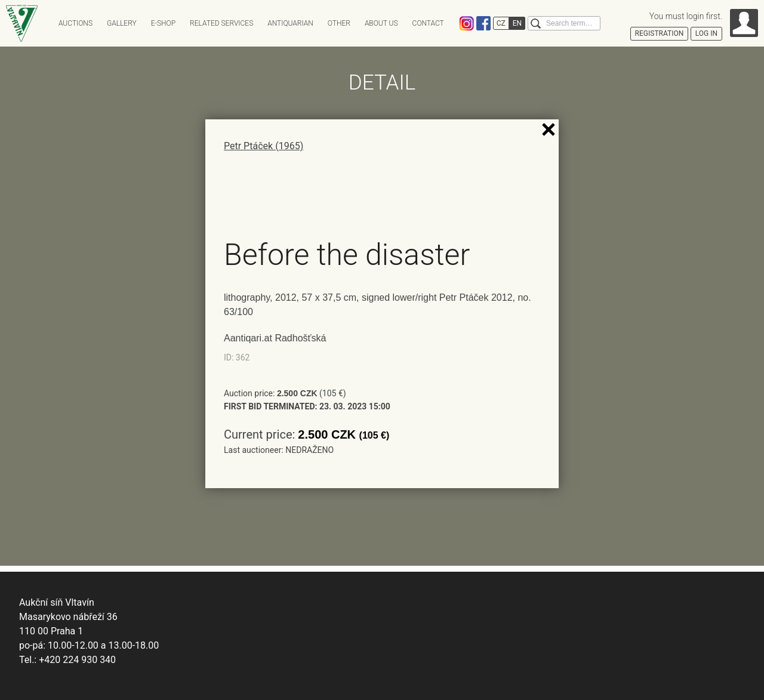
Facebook (483, 23)
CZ (501, 23)
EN (517, 23)
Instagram (467, 23)
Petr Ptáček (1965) (264, 146)
